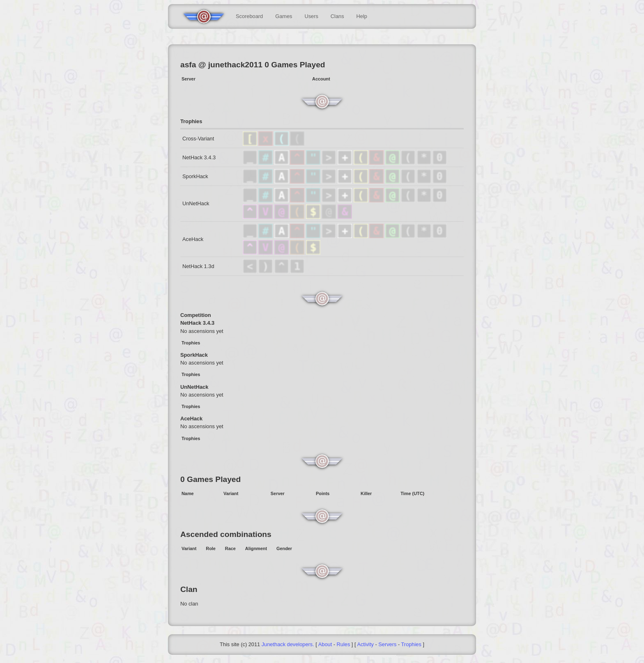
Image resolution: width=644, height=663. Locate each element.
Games (284, 16)
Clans (337, 16)
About (325, 644)
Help (362, 16)
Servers (387, 644)
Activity (365, 644)
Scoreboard (249, 16)
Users (311, 16)
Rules (344, 644)
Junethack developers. (288, 644)
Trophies (411, 644)
